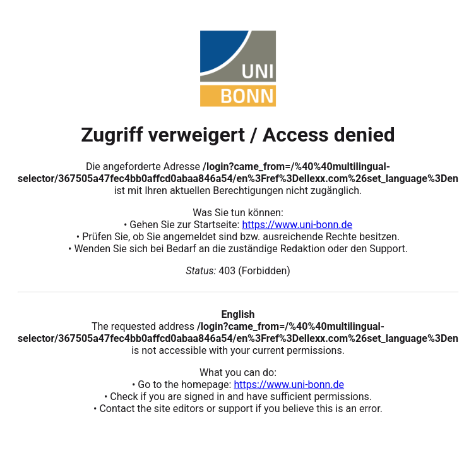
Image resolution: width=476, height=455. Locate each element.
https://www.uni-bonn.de (297, 224)
